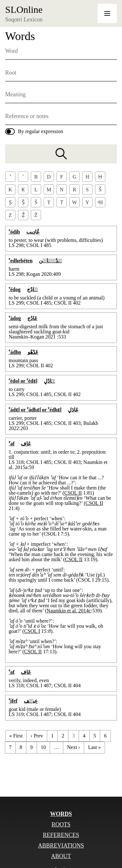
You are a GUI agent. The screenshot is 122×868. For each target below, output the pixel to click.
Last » (94, 747)
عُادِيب (33, 232)
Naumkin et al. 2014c (69, 611)
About (61, 856)
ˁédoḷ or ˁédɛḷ (23, 381)
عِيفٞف (31, 701)
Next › (74, 747)
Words (61, 814)
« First (16, 736)
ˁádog (15, 318)
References (61, 835)
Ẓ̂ (23, 215)
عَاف (26, 444)
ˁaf (12, 444)
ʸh (100, 202)
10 (43, 747)
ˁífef (13, 701)
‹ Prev (37, 736)
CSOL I (32, 631)
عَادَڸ (73, 410)
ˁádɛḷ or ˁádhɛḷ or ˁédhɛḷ (35, 410)
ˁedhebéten (21, 261)
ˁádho (15, 352)
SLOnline (24, 10)
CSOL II (73, 493)
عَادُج (32, 318)
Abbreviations (61, 846)
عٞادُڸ (49, 381)
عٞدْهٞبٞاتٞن (50, 261)
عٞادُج (32, 289)
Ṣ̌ (23, 202)
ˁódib (14, 232)
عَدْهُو (33, 352)
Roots (61, 824)
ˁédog (15, 289)
